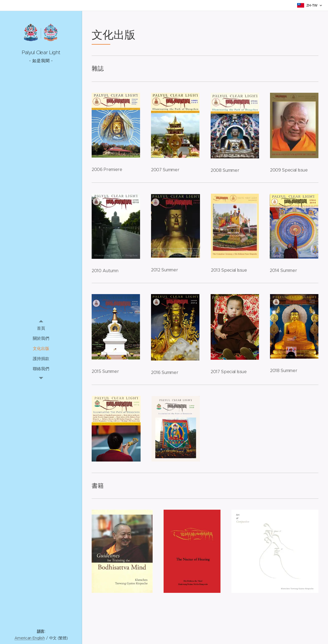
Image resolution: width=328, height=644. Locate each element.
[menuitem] (41, 328)
